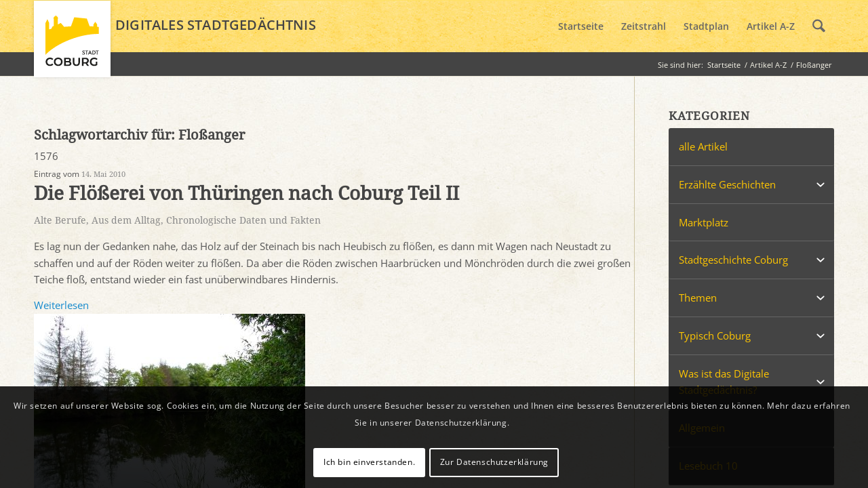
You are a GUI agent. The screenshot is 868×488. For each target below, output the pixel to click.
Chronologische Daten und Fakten (243, 220)
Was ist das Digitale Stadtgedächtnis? (724, 382)
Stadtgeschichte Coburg (733, 260)
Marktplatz (704, 222)
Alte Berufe (60, 220)
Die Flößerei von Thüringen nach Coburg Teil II (246, 194)
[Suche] (819, 26)
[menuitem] (581, 26)
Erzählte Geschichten (727, 184)
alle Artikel (703, 146)
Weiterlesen (61, 305)
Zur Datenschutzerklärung (494, 462)
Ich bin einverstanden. (369, 462)
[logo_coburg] (72, 45)
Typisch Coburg (715, 335)
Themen (698, 298)
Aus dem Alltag (126, 220)
